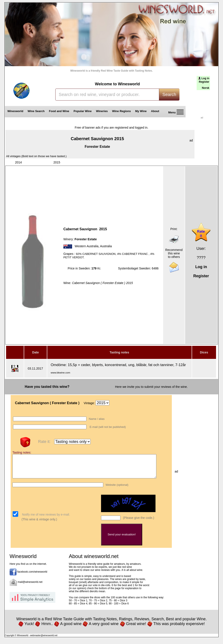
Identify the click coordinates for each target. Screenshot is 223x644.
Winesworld (15, 111)
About (156, 111)
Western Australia (87, 246)
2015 (57, 162)
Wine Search (36, 111)
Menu (174, 113)
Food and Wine (59, 111)
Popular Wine (83, 111)
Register (204, 82)
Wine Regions (122, 111)
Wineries (102, 111)
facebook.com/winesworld (32, 576)
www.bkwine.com (60, 372)
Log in (205, 78)
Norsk (206, 88)
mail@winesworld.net (30, 587)
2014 (18, 162)
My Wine (141, 111)
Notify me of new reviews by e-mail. (46, 519)
